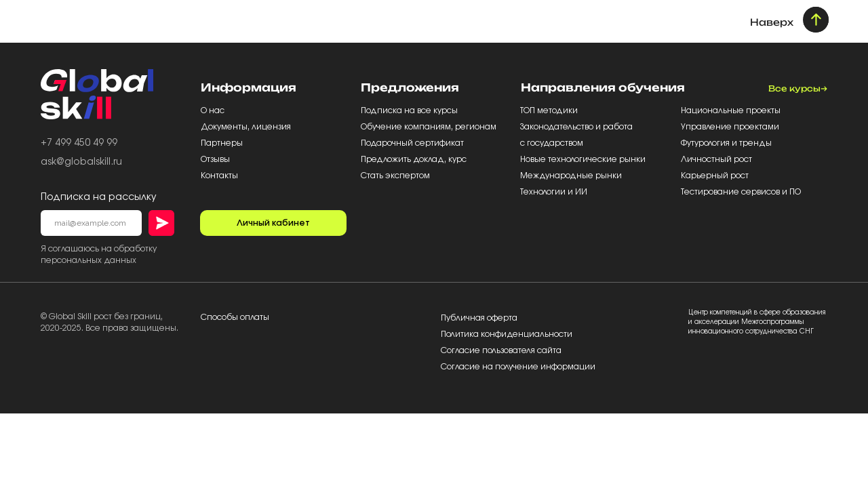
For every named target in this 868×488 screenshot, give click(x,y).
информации (568, 367)
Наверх (772, 22)
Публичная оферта (479, 318)
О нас (214, 110)
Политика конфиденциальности (507, 334)
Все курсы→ (798, 88)
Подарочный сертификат (413, 143)
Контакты (219, 176)
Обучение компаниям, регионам (429, 127)
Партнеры (223, 143)
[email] (91, 223)
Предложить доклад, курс (415, 159)
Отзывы (216, 159)
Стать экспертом (395, 176)
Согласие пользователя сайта (501, 350)
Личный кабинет (273, 223)
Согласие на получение (491, 367)
